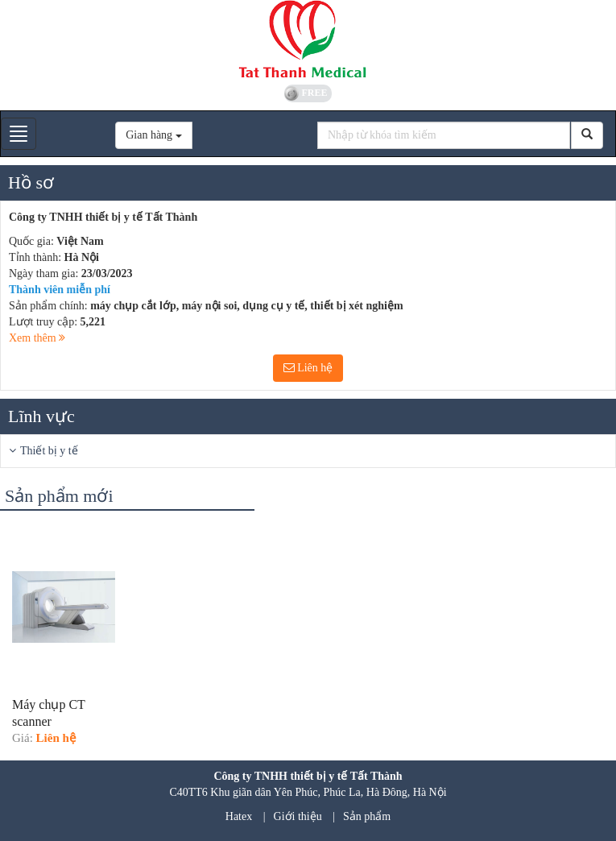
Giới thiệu (298, 816)
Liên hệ (308, 368)
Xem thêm (37, 338)
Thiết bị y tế (49, 451)
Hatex (239, 816)
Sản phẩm (367, 816)
